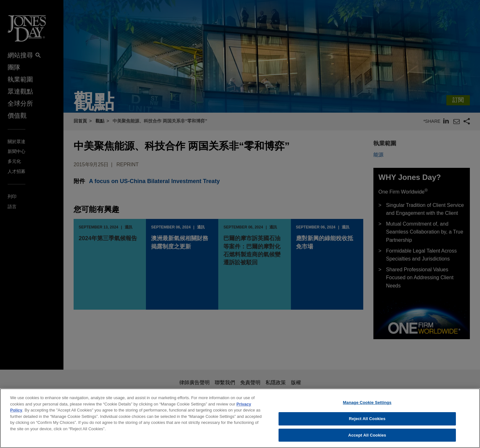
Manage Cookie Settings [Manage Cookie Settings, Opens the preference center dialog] (367, 406)
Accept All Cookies (367, 439)
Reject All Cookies (367, 422)
